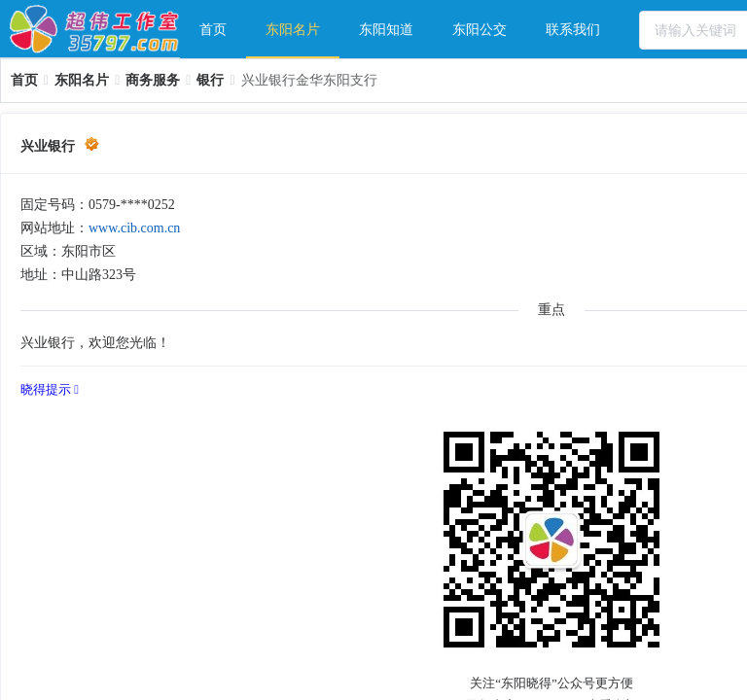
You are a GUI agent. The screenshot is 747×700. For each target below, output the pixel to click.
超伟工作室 (95, 29)
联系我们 (573, 30)
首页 (213, 30)
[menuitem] (213, 29)
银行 (210, 80)
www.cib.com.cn (134, 228)
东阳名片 (293, 30)
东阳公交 (480, 30)
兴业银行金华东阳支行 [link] (309, 80)
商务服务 (153, 80)
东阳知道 (386, 30)
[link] (24, 80)
